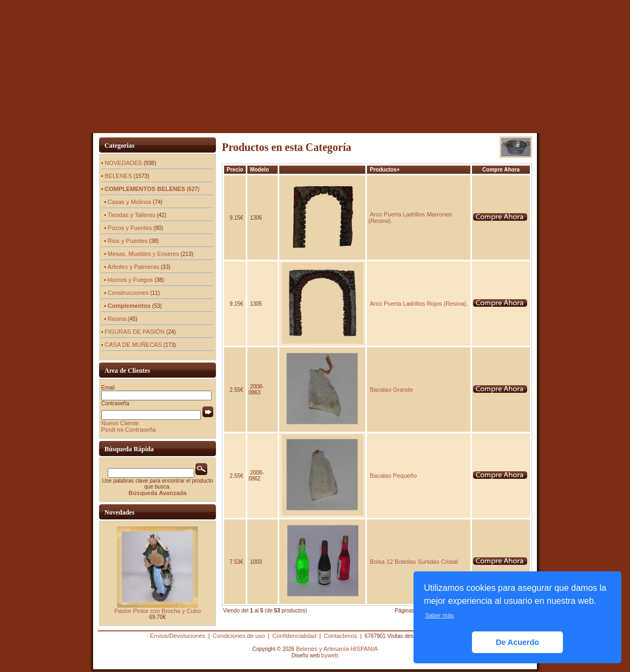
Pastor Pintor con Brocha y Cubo (157, 611)
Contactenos (340, 636)
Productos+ (385, 170)
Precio (235, 170)
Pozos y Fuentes (130, 228)
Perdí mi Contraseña (129, 430)
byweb (330, 655)
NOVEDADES (123, 163)
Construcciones (128, 293)
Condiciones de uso (239, 636)
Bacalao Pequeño (393, 476)
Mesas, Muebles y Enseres (143, 254)
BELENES (118, 176)
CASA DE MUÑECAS (133, 345)
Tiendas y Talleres (132, 215)
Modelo (260, 170)
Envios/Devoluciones (178, 636)
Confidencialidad (294, 636)
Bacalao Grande (391, 390)
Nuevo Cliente (120, 423)
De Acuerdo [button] (517, 642)
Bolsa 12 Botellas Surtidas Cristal (414, 562)
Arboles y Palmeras (133, 267)
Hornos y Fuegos (130, 280)
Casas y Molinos (130, 202)
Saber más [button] (439, 615)
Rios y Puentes (128, 241)
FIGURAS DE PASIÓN (134, 332)
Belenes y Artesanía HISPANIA (337, 649)
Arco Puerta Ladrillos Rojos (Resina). (419, 304)
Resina (117, 319)
